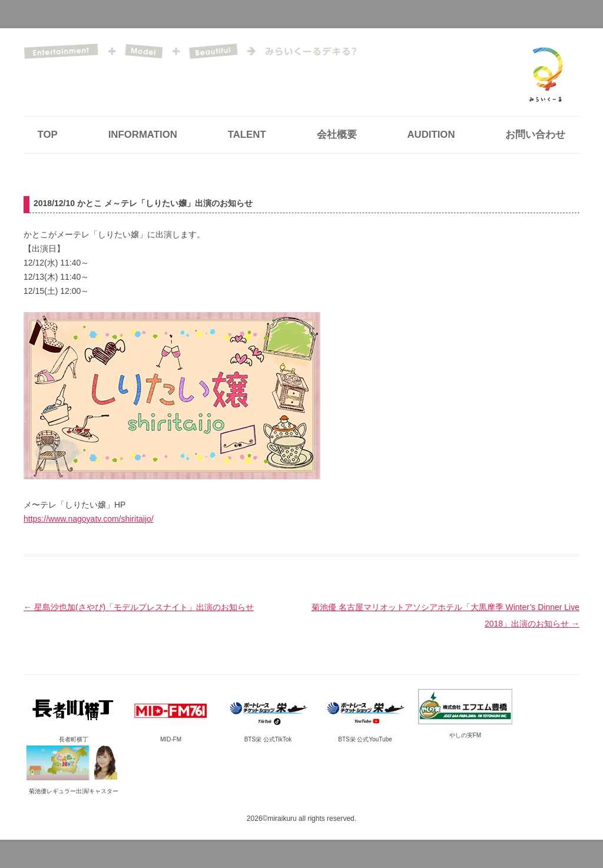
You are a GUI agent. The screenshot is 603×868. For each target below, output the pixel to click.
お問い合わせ (535, 135)
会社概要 (337, 135)
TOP (48, 135)
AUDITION (431, 135)
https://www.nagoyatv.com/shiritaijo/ (89, 519)
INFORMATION (143, 135)
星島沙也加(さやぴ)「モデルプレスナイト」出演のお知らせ (139, 607)
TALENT (247, 135)
